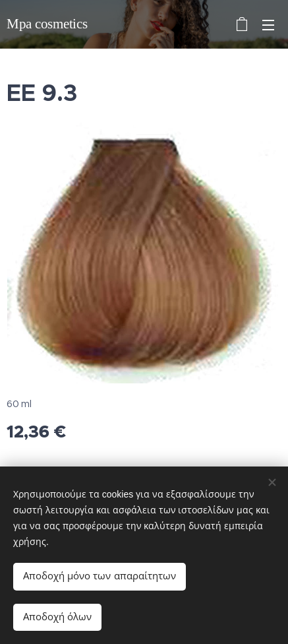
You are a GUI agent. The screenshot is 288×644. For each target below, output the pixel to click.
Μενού (268, 25)
